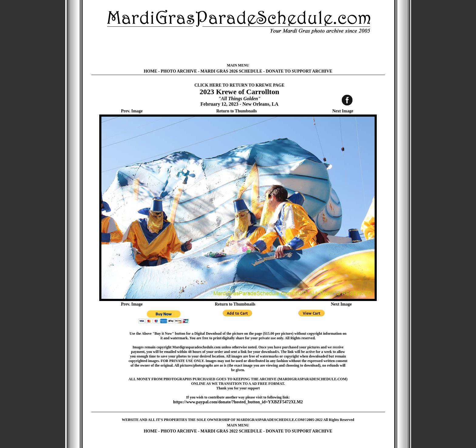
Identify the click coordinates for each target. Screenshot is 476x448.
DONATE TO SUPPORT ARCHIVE (299, 71)
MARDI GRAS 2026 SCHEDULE (231, 71)
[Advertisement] (238, 49)
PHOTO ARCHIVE (179, 71)
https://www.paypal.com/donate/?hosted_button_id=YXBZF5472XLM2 (238, 402)
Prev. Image (132, 111)
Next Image (343, 111)
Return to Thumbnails (236, 111)
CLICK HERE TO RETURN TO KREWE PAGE (239, 85)
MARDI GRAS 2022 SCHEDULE (231, 431)
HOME (151, 71)
